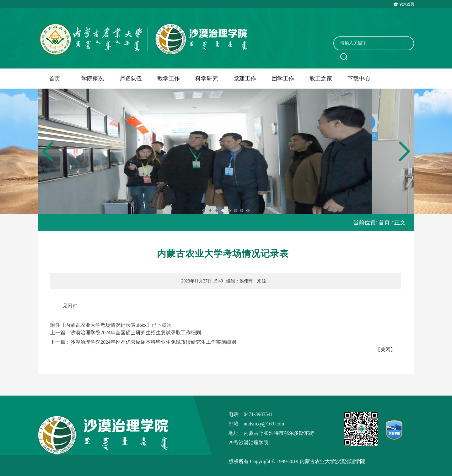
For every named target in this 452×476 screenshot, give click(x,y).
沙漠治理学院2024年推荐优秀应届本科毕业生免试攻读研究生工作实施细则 (153, 342)
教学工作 (169, 79)
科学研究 (207, 79)
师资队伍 (131, 79)
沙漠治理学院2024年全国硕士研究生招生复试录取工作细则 (136, 333)
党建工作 (245, 79)
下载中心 (359, 79)
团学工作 (283, 79)
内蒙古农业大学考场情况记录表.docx (106, 325)
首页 (55, 79)
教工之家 (321, 79)
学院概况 (93, 79)
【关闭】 (385, 350)
